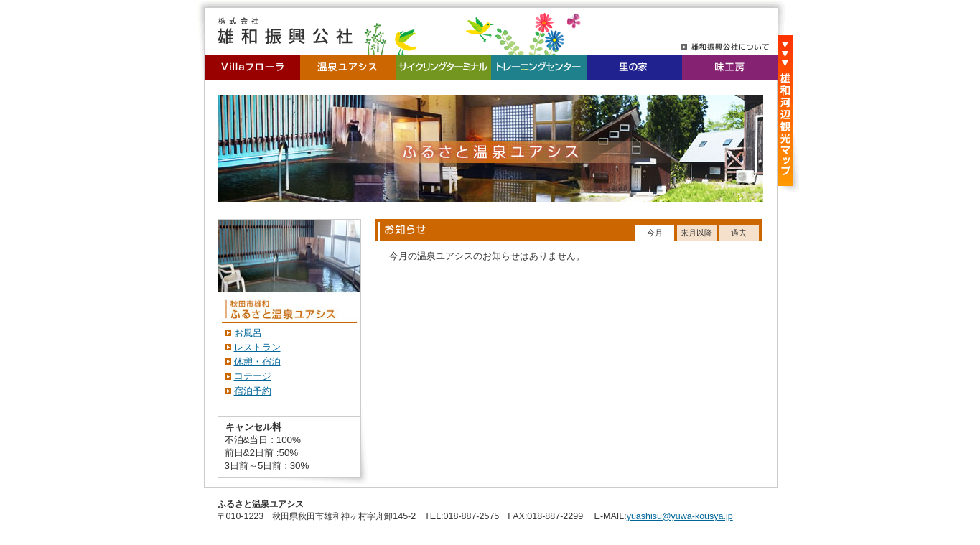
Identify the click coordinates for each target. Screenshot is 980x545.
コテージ (253, 376)
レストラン (257, 347)
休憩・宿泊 (257, 362)
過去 (739, 233)
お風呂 (248, 333)
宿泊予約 (253, 391)
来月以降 (696, 233)
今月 (655, 233)
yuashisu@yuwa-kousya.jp (680, 516)
